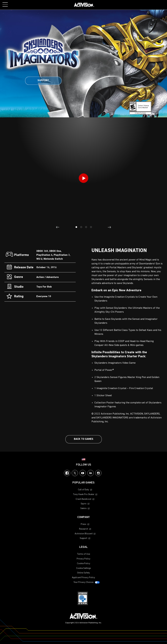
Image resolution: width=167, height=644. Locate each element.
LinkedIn (91, 473)
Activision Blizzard (84, 534)
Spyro (84, 504)
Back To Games (84, 439)
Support (43, 81)
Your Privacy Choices (84, 582)
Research (84, 529)
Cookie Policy (84, 564)
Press (83, 524)
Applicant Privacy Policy (83, 578)
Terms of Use (83, 554)
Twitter (75, 473)
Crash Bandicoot (83, 499)
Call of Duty (83, 490)
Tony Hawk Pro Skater (84, 494)
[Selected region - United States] (83, 459)
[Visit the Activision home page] (84, 5)
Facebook (67, 473)
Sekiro (83, 508)
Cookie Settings (84, 568)
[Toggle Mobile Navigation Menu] (5, 4)
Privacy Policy (83, 559)
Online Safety (83, 573)
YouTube (83, 473)
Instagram (98, 473)
